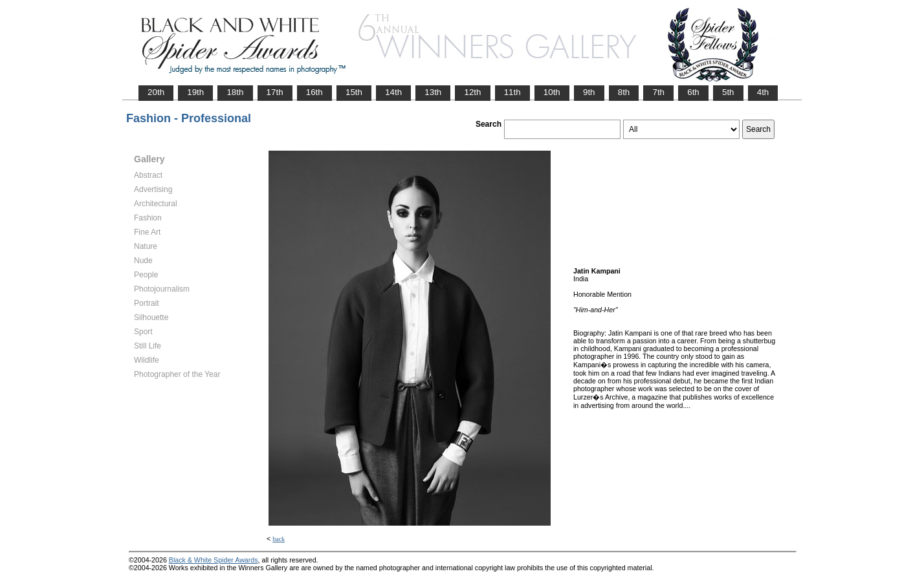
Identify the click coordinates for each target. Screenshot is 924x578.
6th (693, 92)
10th (552, 92)
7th (658, 92)
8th (624, 92)
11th (512, 92)
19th (195, 92)
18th (235, 92)
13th (433, 92)
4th (763, 92)
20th (156, 92)
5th (728, 92)
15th (354, 92)
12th (472, 92)
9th (589, 92)
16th (314, 92)
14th (393, 92)
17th (275, 92)
